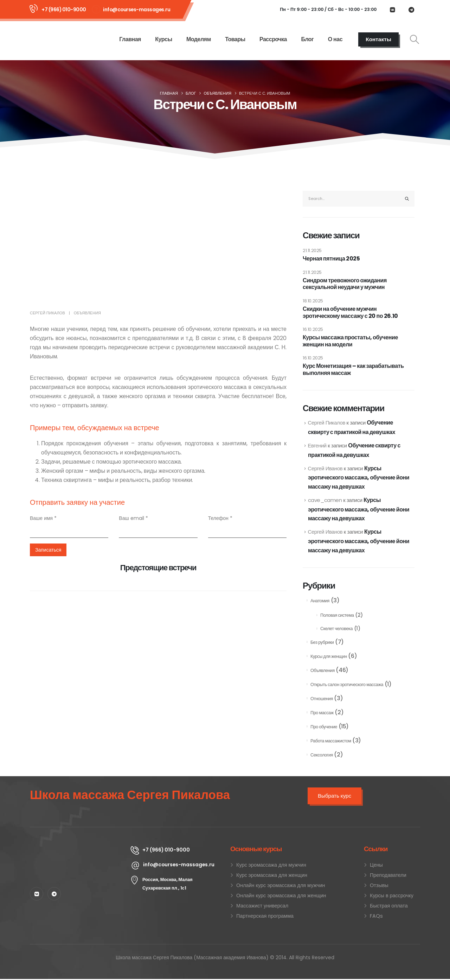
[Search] (407, 199)
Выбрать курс (335, 797)
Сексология (322, 756)
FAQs (376, 917)
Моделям (199, 39)
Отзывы (379, 886)
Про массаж (322, 714)
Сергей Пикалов (47, 313)
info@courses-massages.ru (137, 10)
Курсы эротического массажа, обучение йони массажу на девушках (359, 478)
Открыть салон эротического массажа (347, 686)
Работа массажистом (331, 742)
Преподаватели (388, 876)
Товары (235, 39)
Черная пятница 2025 (331, 259)
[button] (415, 39)
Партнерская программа (265, 917)
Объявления (87, 313)
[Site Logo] (58, 39)
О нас (335, 39)
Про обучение (324, 728)
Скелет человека (336, 630)
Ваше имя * (43, 518)
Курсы (163, 39)
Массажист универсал (262, 907)
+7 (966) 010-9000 (64, 10)
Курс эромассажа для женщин (272, 876)
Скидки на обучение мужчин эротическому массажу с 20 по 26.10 (350, 312)
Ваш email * (133, 518)
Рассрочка (273, 39)
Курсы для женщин (329, 657)
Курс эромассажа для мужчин (271, 866)
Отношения (322, 700)
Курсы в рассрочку (392, 897)
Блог (307, 39)
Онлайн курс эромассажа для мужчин (281, 886)
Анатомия (320, 602)
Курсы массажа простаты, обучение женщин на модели (350, 341)
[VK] (392, 10)
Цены (376, 866)
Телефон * (220, 518)
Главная (130, 39)
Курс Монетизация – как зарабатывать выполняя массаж (353, 369)
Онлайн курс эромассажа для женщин (281, 897)
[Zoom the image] (75, 850)
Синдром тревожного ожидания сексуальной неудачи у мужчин (345, 284)
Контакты (378, 39)
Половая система (337, 616)
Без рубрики (322, 643)
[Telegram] (411, 10)
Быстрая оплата (389, 907)
